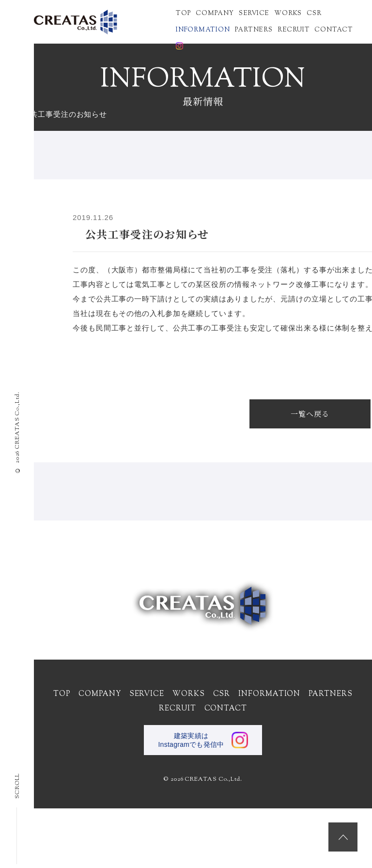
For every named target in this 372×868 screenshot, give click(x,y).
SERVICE (254, 13)
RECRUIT (294, 29)
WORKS (288, 13)
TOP (183, 13)
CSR (314, 13)
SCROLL (17, 819)
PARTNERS (254, 29)
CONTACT (333, 29)
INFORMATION (203, 29)
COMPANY (215, 13)
